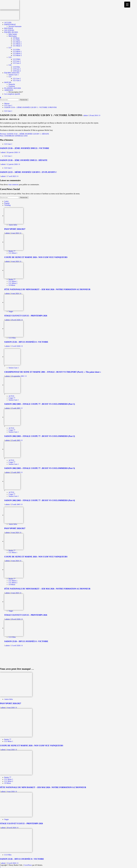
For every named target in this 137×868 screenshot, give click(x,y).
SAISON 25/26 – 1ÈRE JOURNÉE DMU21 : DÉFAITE (24, 160)
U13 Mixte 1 (17, 52)
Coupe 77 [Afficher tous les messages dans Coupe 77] (12, 398)
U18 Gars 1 (17, 69)
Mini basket (13, 36)
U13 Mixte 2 (17, 53)
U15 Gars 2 (17, 63)
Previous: (24, 134)
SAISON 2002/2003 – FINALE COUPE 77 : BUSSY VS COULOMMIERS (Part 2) (40, 436)
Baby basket (13, 34)
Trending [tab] (7, 205)
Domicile (12, 84)
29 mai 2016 (94, 115)
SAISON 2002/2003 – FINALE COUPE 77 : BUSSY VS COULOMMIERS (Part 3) (40, 468)
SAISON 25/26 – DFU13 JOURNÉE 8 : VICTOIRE (26, 342)
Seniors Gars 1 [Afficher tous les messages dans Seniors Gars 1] (14, 368)
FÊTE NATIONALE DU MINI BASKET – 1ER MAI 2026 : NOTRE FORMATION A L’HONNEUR (47, 289)
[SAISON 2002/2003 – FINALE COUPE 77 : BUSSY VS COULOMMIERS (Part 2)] (12, 417)
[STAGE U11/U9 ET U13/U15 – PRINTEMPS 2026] (14, 302)
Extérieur (12, 86)
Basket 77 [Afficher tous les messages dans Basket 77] (12, 251)
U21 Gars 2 (17, 80)
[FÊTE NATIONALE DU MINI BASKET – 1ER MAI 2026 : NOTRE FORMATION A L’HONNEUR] (14, 270)
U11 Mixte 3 (17, 46)
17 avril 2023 (12, 176)
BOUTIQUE (9, 28)
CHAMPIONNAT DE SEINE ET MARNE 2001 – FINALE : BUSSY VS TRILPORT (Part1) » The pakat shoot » (53, 372)
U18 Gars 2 (17, 71)
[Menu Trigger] (127, 5)
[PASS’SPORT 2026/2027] (14, 216)
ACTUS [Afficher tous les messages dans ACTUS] (11, 396)
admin (86, 115)
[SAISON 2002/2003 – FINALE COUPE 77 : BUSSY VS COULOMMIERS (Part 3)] (12, 449)
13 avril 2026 (16, 346)
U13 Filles (16, 50)
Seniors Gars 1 (14, 75)
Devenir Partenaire (15, 26)
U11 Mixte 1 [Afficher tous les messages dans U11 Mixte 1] (13, 253)
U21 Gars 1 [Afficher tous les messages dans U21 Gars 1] (8, 111)
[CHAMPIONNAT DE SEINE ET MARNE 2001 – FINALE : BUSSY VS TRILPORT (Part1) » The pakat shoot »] (12, 357)
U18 (10, 65)
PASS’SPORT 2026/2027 (15, 229)
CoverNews (28, 865)
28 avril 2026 (16, 320)
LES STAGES (9, 30)
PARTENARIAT (10, 24)
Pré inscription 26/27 (16, 92)
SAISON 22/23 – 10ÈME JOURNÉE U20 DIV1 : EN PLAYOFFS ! (28, 172)
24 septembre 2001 (18, 376)
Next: (14, 136)
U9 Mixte (16, 38)
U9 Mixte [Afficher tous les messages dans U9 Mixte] (12, 285)
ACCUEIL (8, 23)
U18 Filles (16, 67)
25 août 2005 (16, 408)
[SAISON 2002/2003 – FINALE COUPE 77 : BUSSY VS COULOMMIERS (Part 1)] (12, 385)
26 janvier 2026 (12, 152)
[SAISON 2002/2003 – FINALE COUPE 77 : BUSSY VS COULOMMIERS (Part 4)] (12, 481)
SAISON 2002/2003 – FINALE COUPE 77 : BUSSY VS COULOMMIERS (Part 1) (40, 404)
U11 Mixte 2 (17, 44)
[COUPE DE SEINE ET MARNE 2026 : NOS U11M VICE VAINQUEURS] (14, 242)
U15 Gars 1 (17, 61)
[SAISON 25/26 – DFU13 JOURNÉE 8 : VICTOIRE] (14, 329)
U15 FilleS (17, 59)
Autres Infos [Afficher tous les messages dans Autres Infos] (13, 225)
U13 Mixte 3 (17, 55)
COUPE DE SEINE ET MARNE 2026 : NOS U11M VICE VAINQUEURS (36, 257)
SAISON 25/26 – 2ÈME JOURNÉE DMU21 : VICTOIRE (25, 148)
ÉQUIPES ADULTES (12, 73)
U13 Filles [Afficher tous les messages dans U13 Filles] (12, 338)
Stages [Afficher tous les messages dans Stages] (11, 311)
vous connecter (13, 185)
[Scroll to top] (0, 867)
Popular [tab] (7, 203)
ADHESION (9, 90)
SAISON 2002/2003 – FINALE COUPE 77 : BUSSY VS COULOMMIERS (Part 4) (40, 500)
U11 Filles (16, 40)
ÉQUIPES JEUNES (11, 32)
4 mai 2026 (15, 233)
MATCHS (8, 82)
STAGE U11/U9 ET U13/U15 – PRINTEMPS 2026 (26, 316)
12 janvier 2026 (12, 164)
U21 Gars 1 (17, 79)
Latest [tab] (6, 201)
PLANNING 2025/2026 (13, 88)
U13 (10, 48)
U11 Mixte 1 (17, 42)
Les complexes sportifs (12, 94)
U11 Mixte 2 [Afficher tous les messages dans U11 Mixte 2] (13, 283)
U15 (10, 57)
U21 (10, 77)
